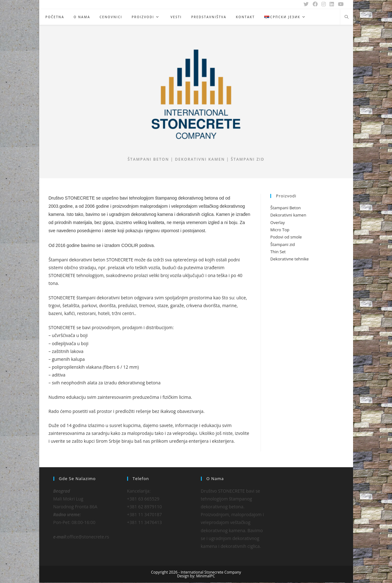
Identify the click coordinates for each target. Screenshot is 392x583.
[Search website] (346, 17)
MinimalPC (206, 576)
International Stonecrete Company (211, 572)
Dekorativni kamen (288, 215)
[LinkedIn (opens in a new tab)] (332, 4)
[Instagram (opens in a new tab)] (324, 4)
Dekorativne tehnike (289, 259)
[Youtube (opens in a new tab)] (340, 4)
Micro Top (280, 230)
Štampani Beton (285, 208)
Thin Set (278, 252)
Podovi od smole (286, 238)
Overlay (277, 223)
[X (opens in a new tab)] (307, 4)
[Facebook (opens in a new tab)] (315, 4)
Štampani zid (282, 245)
